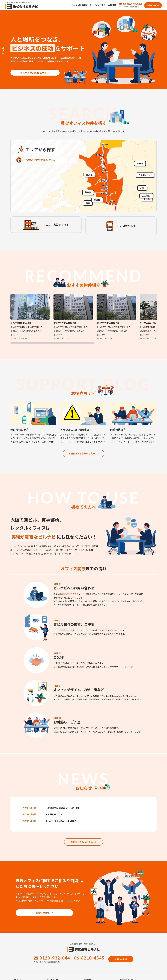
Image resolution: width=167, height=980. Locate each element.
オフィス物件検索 (79, 5)
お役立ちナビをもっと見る (83, 454)
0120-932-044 (133, 4)
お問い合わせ (66, 594)
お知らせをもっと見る (83, 847)
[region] (83, 319)
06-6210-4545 (89, 963)
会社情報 (112, 5)
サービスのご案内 (98, 5)
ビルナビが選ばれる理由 (31, 68)
